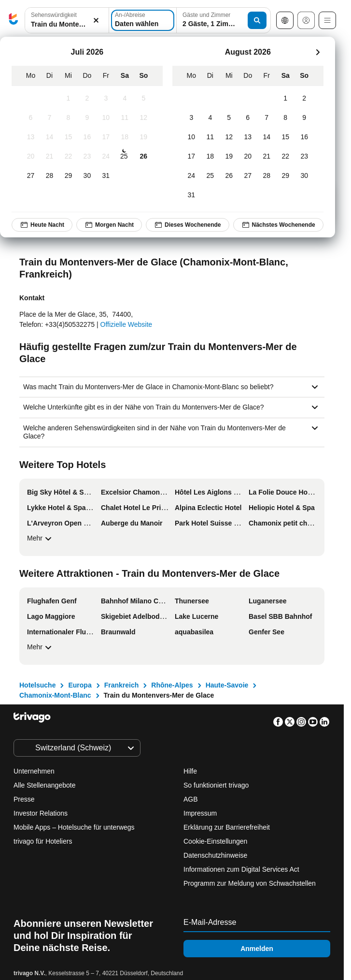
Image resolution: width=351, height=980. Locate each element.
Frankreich (122, 685)
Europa (80, 685)
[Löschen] (96, 21)
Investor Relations (41, 813)
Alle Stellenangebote (44, 785)
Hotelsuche (37, 685)
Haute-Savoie (227, 685)
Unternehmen (34, 771)
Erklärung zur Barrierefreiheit (227, 827)
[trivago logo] (14, 21)
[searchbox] (67, 24)
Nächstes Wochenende (278, 225)
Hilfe (190, 771)
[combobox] (67, 20)
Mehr (41, 539)
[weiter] (318, 52)
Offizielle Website (126, 324)
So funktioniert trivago (216, 785)
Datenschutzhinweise (215, 855)
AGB (191, 799)
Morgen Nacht (109, 225)
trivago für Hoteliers (43, 841)
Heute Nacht (42, 225)
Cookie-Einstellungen (216, 841)
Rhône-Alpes (172, 685)
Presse (24, 799)
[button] (67, 21)
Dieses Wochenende (187, 225)
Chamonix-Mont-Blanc (55, 695)
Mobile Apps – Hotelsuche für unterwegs (74, 827)
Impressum (200, 813)
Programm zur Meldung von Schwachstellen (250, 883)
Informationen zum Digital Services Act (241, 869)
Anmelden (257, 949)
